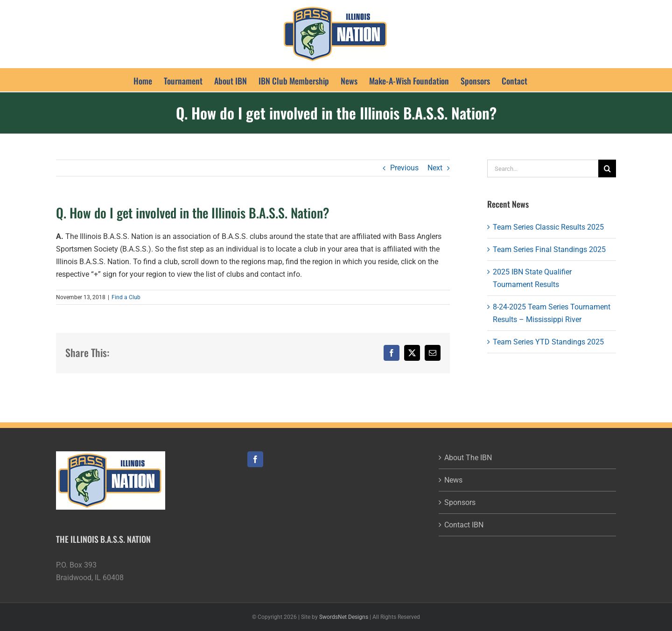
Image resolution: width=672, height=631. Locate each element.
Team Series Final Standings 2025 (549, 249)
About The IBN (468, 458)
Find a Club (126, 297)
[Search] (607, 168)
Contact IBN (464, 525)
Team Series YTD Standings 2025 (548, 342)
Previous (404, 168)
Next (435, 168)
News (453, 480)
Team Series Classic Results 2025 (548, 227)
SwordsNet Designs (344, 617)
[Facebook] (255, 459)
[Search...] (543, 168)
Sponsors (460, 502)
